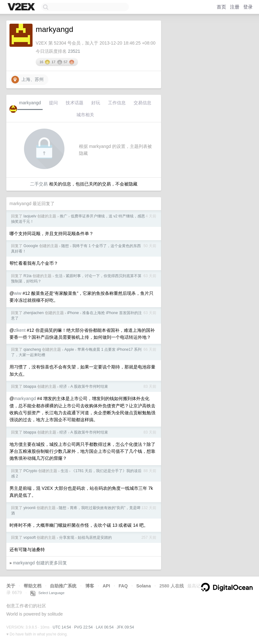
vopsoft (30, 538)
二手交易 (39, 184)
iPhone (73, 313)
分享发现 (67, 538)
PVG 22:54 (84, 627)
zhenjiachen (33, 313)
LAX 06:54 (105, 627)
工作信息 (117, 103)
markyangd (30, 103)
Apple (69, 349)
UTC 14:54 (62, 627)
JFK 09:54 (126, 627)
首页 (221, 7)
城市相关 (85, 115)
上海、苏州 (27, 80)
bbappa (30, 386)
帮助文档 (33, 586)
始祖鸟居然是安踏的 (95, 538)
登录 (248, 7)
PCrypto (30, 471)
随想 (65, 246)
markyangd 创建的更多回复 (40, 563)
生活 (59, 276)
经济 (63, 386)
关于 (11, 586)
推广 (63, 216)
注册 (235, 7)
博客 (90, 586)
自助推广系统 (63, 586)
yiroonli (29, 508)
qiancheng (32, 349)
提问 (53, 103)
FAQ (123, 586)
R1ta (27, 276)
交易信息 (142, 103)
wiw (18, 293)
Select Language (47, 593)
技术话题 (75, 103)
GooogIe (31, 246)
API (106, 586)
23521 (74, 51)
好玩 (96, 103)
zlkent (20, 330)
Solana (144, 586)
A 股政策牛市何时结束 (89, 386)
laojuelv (30, 216)
